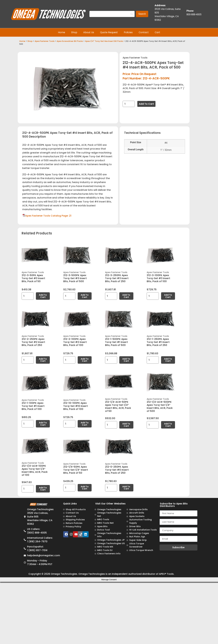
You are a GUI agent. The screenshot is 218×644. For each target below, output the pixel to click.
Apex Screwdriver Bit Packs (70, 41)
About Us (89, 32)
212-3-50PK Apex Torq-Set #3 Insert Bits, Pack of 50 (33, 278)
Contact (144, 32)
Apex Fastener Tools (45, 41)
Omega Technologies (64, 574)
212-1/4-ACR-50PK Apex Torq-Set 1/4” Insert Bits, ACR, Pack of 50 (118, 406)
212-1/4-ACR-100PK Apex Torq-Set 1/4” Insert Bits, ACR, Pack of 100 (35, 470)
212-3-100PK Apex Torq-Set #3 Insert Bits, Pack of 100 (158, 278)
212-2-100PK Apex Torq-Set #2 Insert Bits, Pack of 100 (75, 342)
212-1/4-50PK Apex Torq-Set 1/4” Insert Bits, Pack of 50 (76, 470)
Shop (74, 32)
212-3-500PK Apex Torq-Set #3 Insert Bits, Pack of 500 (75, 278)
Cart (157, 32)
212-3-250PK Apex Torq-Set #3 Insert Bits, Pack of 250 (117, 278)
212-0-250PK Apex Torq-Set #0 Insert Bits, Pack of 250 (117, 470)
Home (62, 32)
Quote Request (109, 32)
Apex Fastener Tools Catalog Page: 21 (48, 216)
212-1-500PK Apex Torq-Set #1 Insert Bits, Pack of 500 (116, 342)
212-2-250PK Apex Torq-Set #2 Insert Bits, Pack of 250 (33, 342)
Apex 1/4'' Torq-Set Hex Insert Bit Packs (104, 41)
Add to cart (146, 104)
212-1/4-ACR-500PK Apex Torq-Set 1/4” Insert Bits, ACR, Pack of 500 (160, 406)
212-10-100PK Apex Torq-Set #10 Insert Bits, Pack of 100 (76, 406)
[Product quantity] (129, 104)
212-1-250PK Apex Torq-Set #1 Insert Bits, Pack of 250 (158, 342)
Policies (128, 32)
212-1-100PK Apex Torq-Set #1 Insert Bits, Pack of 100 (33, 406)
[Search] (112, 14)
